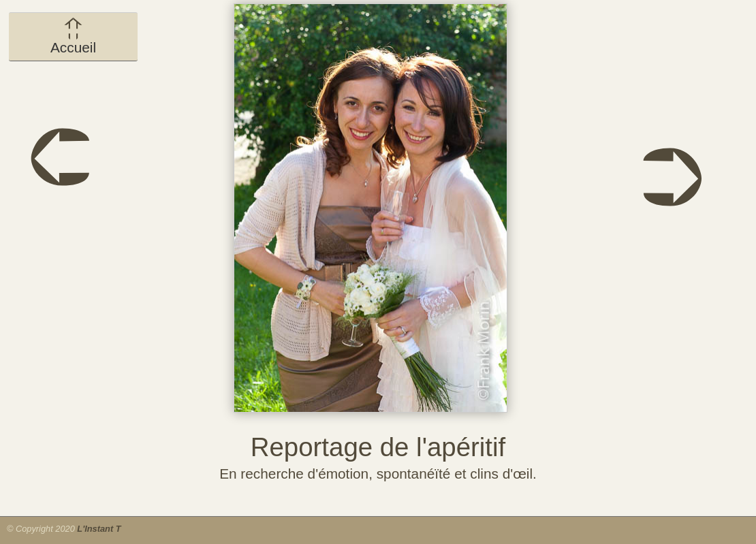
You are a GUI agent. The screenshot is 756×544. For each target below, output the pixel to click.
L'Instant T (99, 529)
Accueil (73, 36)
